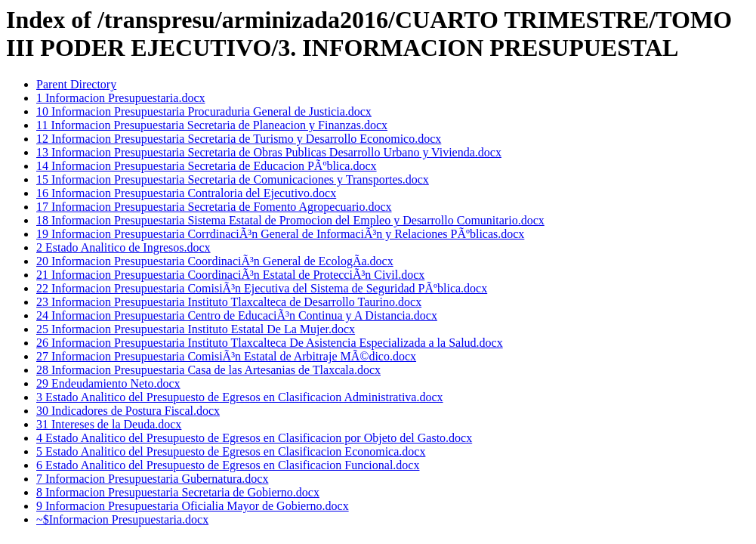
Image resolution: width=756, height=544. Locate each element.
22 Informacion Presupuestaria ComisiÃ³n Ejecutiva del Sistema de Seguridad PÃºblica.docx (262, 288)
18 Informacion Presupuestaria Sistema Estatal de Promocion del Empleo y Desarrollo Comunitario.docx (290, 220)
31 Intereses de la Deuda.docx (109, 424)
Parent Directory (76, 84)
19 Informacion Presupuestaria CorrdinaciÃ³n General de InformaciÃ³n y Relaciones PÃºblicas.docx (280, 234)
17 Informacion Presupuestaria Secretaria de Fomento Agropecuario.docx (214, 207)
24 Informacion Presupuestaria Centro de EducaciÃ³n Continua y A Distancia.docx (237, 315)
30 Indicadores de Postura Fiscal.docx (128, 411)
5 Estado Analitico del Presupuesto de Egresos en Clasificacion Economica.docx (231, 451)
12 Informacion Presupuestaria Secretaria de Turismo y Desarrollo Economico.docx (239, 139)
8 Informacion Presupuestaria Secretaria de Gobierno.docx (178, 492)
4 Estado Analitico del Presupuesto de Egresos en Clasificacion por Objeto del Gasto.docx (254, 438)
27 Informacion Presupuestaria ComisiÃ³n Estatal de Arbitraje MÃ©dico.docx (226, 356)
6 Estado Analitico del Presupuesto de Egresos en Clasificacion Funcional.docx (228, 465)
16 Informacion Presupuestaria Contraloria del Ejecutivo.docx (186, 193)
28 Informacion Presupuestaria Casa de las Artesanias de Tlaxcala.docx (208, 370)
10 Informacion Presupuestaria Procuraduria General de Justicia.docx (204, 111)
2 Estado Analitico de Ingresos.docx (123, 247)
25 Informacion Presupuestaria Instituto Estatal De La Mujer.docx (196, 329)
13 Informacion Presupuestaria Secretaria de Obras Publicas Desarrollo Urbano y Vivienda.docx (269, 152)
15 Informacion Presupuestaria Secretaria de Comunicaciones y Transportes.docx (233, 179)
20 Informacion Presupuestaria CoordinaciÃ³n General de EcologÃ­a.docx (215, 261)
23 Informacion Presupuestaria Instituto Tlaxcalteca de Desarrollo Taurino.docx (229, 302)
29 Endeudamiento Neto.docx (108, 383)
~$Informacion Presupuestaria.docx (122, 519)
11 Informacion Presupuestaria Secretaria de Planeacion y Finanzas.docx (212, 125)
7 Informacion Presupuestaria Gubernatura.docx (152, 479)
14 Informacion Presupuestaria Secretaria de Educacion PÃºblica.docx (207, 166)
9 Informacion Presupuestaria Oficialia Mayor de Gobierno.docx (193, 506)
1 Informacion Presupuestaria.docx (120, 98)
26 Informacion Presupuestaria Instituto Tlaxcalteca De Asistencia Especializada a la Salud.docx (270, 343)
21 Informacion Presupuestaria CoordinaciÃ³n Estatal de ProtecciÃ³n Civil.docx (230, 275)
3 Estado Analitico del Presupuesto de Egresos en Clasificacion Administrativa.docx (240, 397)
